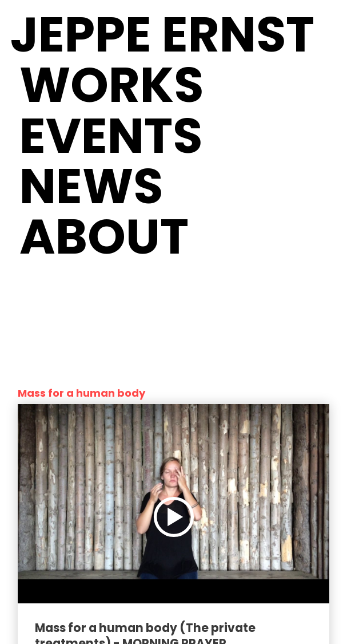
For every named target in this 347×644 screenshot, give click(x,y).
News (91, 186)
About (104, 237)
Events (111, 136)
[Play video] (174, 517)
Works (111, 85)
